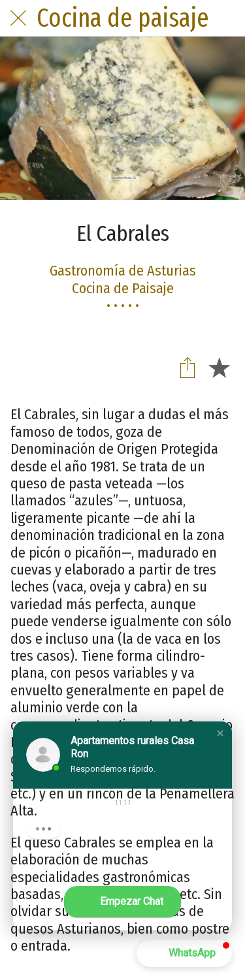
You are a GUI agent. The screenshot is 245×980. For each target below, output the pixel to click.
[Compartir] (188, 367)
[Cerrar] (18, 18)
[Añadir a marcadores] (219, 367)
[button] (220, 733)
